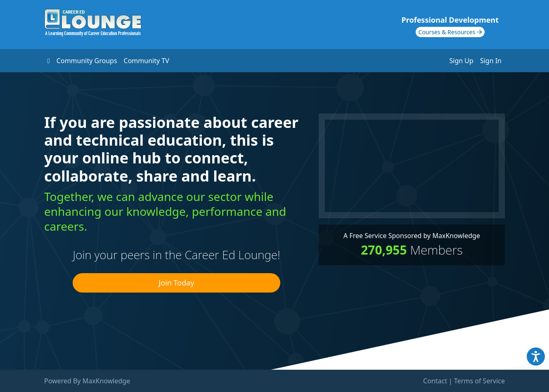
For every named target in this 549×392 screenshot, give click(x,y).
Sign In (491, 61)
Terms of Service (479, 381)
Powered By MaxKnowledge (87, 381)
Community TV (147, 61)
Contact (435, 381)
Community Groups (87, 61)
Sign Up (461, 61)
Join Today (176, 283)
